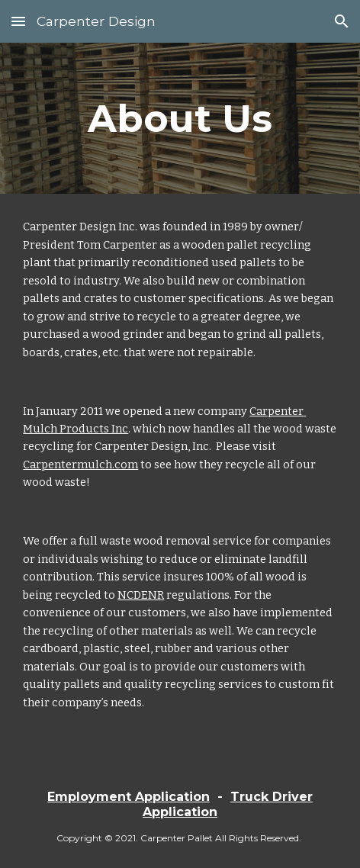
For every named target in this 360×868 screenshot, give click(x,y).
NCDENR (141, 595)
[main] (180, 118)
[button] (18, 21)
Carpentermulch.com (80, 465)
